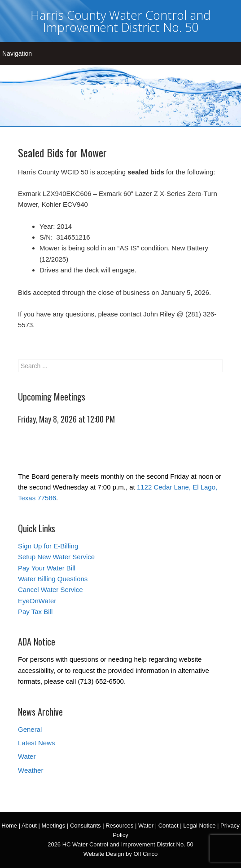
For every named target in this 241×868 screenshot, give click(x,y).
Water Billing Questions (53, 579)
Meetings (54, 826)
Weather (31, 770)
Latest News (37, 743)
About (29, 826)
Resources (119, 826)
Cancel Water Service (50, 590)
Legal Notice (199, 826)
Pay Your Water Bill (47, 568)
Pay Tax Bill (35, 612)
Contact (169, 826)
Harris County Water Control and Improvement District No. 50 (120, 21)
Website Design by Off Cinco (121, 854)
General (30, 729)
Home (9, 826)
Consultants (85, 826)
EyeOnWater (37, 601)
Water (27, 756)
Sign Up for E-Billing (48, 546)
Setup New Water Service (56, 557)
